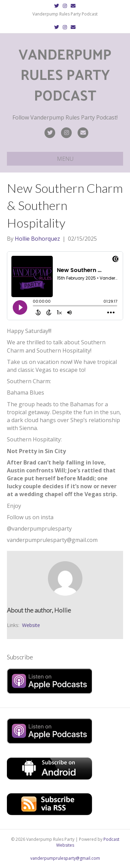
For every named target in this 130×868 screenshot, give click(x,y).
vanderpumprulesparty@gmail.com (65, 858)
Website (31, 625)
